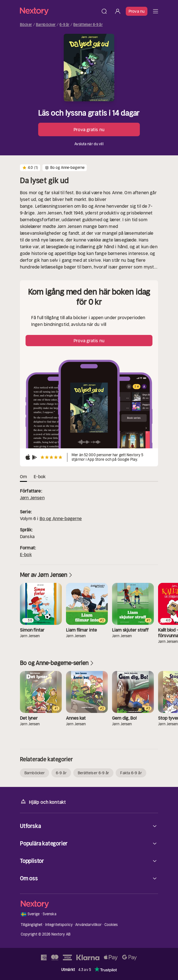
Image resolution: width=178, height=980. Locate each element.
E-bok (26, 554)
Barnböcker (46, 25)
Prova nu (137, 11)
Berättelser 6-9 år (88, 25)
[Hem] (59, 11)
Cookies (111, 925)
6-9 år (64, 25)
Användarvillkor (88, 925)
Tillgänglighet (32, 925)
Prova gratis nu (89, 129)
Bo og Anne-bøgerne (61, 518)
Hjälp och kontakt (43, 802)
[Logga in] (118, 11)
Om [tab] (23, 476)
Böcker (26, 25)
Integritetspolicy (59, 925)
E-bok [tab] (40, 476)
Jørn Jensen (32, 498)
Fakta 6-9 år (131, 773)
